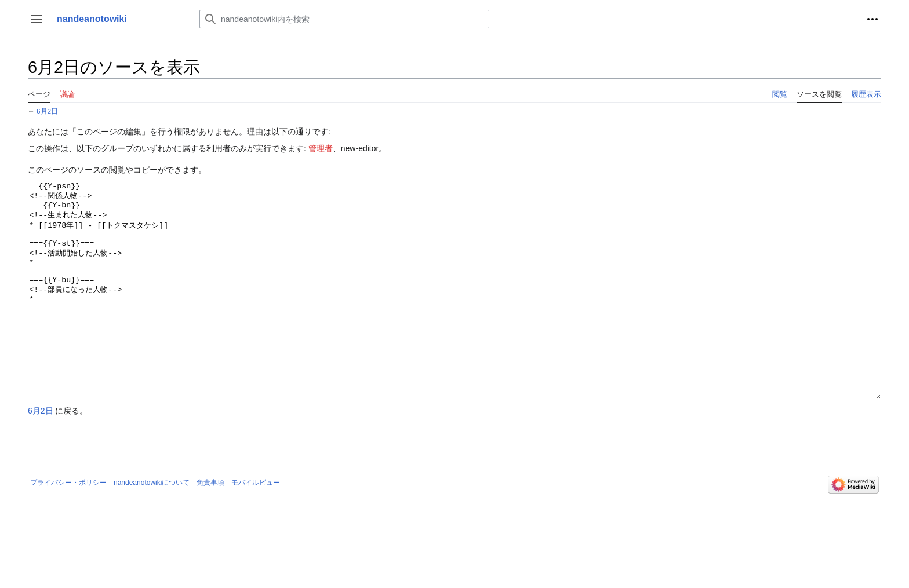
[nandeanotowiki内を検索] (344, 19)
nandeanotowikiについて (152, 526)
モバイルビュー (256, 526)
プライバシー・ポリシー (68, 526)
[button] (37, 19)
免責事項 (210, 526)
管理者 (321, 148)
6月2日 (47, 111)
